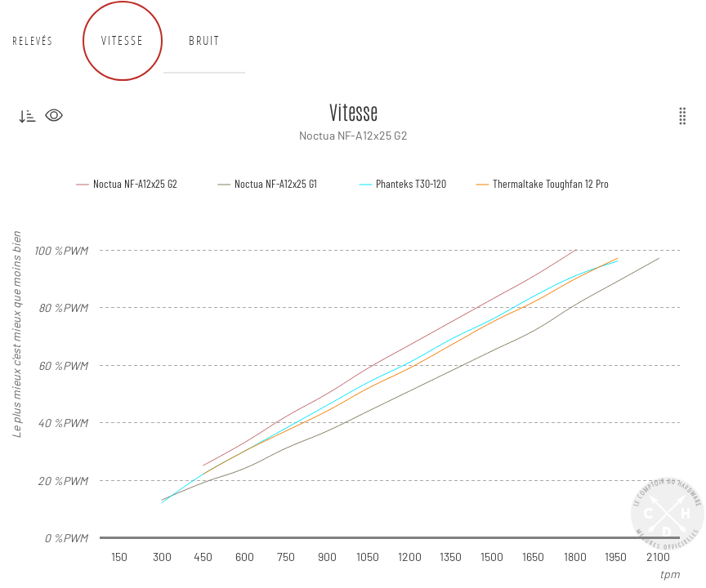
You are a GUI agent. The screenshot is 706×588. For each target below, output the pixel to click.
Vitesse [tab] (123, 40)
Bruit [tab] (204, 40)
